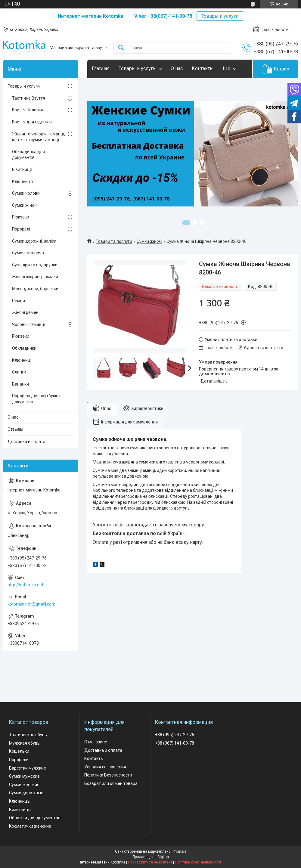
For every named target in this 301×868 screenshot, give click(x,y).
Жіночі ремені (26, 312)
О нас (177, 68)
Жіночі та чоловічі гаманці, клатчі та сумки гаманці (39, 137)
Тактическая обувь (28, 735)
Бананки (20, 384)
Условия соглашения (105, 767)
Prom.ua (179, 851)
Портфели (19, 760)
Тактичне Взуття (29, 98)
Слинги (19, 372)
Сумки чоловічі (27, 193)
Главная (101, 68)
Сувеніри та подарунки (35, 265)
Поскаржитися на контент (150, 862)
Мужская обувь (24, 743)
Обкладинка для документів (28, 155)
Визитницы (20, 810)
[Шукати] (121, 48)
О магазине (96, 742)
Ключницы (20, 801)
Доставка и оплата (26, 442)
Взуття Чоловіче (28, 110)
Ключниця (22, 181)
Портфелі (21, 229)
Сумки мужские (24, 776)
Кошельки (19, 751)
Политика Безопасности (108, 775)
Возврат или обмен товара (111, 783)
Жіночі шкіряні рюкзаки (35, 277)
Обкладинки (24, 348)
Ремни (19, 301)
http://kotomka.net (25, 585)
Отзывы (15, 429)
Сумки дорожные (26, 793)
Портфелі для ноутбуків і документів (36, 399)
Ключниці (22, 360)
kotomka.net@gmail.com (31, 604)
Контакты (203, 68)
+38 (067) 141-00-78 (175, 743)
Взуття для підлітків (32, 122)
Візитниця (22, 169)
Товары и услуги (220, 16)
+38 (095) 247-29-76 (175, 735)
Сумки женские (24, 785)
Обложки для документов (35, 818)
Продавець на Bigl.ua (151, 857)
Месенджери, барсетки (35, 289)
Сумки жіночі (149, 241)
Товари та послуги (114, 241)
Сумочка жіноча (28, 253)
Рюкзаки (21, 217)
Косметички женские (30, 826)
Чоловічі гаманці (29, 324)
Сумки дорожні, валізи (34, 241)
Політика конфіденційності (198, 862)
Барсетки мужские (28, 768)
